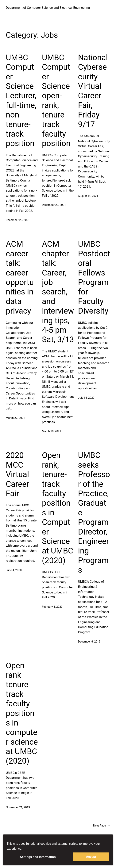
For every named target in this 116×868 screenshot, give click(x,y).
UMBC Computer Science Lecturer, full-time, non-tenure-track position (21, 101)
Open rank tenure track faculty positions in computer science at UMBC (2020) (22, 713)
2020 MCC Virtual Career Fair (18, 474)
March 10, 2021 (51, 431)
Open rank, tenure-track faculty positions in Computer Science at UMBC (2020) (57, 508)
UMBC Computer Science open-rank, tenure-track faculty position (56, 101)
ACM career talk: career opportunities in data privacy (20, 277)
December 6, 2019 (89, 642)
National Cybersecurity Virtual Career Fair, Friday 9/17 (93, 91)
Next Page (102, 826)
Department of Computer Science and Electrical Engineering (48, 8)
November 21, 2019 (18, 807)
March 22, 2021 (15, 418)
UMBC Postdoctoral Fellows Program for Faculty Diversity (94, 277)
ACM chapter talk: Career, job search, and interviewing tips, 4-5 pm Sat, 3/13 (58, 292)
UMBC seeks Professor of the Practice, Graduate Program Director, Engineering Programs (94, 513)
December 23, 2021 (18, 220)
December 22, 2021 (54, 205)
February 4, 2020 (52, 607)
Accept (91, 857)
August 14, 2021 (88, 196)
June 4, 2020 (14, 570)
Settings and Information (38, 857)
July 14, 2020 (86, 398)
